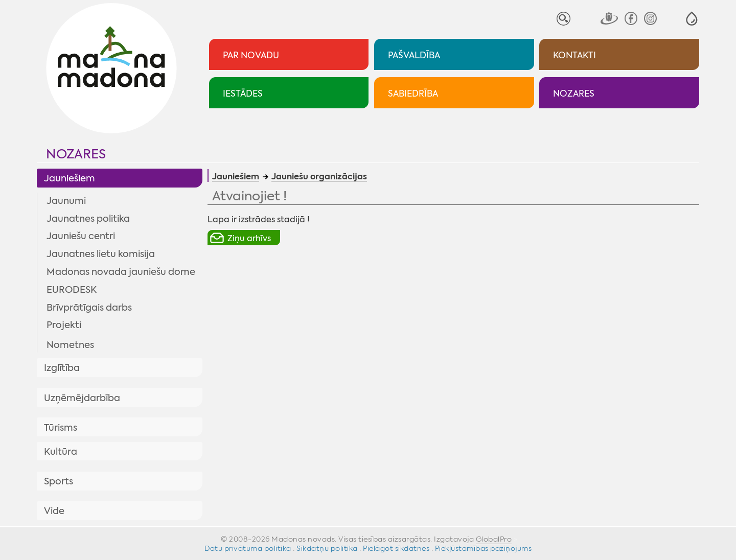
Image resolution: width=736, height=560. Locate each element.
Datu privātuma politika (248, 548)
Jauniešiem (70, 178)
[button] (692, 19)
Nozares (76, 154)
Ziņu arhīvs (249, 238)
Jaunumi (66, 201)
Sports (59, 481)
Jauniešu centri (81, 236)
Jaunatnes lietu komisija (101, 254)
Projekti (64, 325)
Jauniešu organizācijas (319, 177)
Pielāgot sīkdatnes (396, 548)
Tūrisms (61, 428)
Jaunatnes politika (88, 219)
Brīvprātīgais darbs (89, 308)
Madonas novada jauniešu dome (121, 272)
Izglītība (62, 368)
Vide (54, 511)
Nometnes (70, 345)
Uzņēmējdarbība (82, 398)
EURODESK (72, 290)
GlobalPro (494, 539)
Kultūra (61, 452)
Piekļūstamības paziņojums (484, 548)
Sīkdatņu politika (327, 548)
